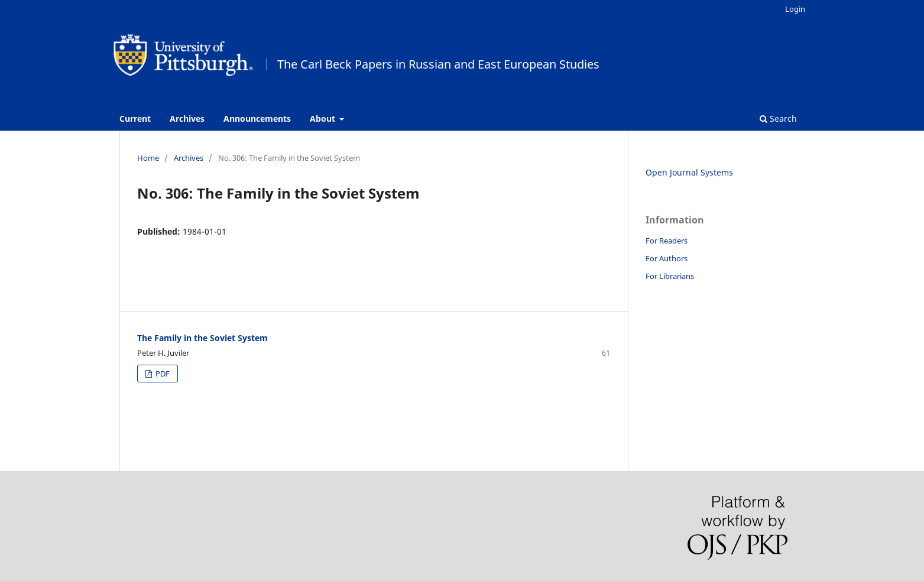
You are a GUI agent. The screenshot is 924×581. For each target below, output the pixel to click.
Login (795, 9)
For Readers (667, 241)
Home (148, 158)
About (324, 119)
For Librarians (670, 276)
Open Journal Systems (689, 172)
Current (135, 119)
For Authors (667, 258)
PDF (162, 374)
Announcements (257, 119)
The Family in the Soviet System (202, 338)
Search (778, 119)
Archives (187, 119)
